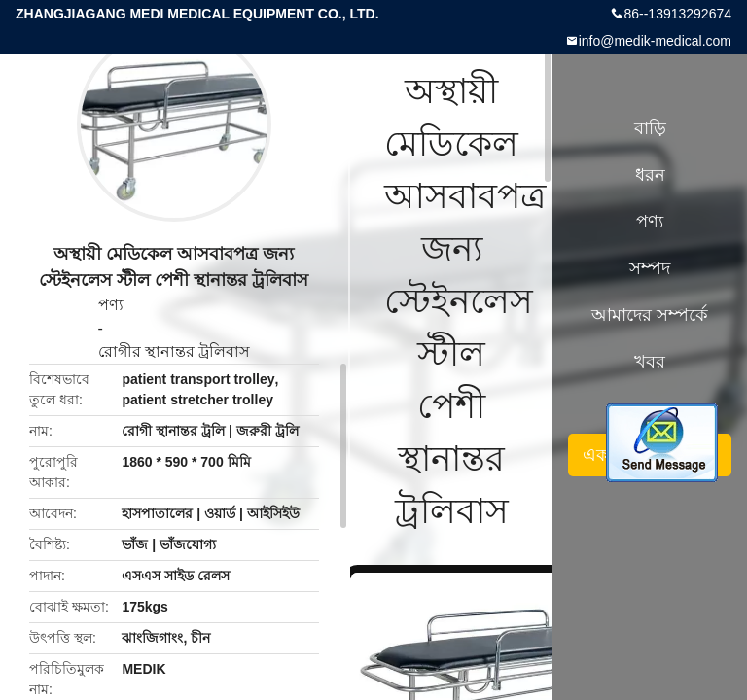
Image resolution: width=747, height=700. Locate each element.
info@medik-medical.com (655, 41)
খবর (650, 362)
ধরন (650, 175)
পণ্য (111, 305)
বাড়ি (650, 128)
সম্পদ (650, 268)
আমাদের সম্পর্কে (650, 315)
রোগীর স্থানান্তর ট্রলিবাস (175, 351)
